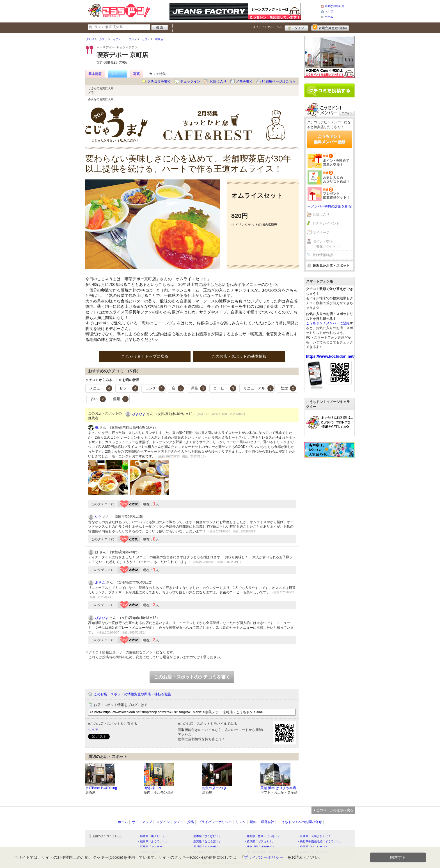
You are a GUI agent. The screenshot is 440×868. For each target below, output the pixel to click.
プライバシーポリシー (215, 822)
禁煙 (288, 388)
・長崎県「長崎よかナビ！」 (315, 836)
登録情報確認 (323, 255)
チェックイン (190, 81)
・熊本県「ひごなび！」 (206, 836)
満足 (199, 388)
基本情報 (95, 74)
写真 (137, 74)
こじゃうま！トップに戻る (145, 356)
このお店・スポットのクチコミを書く (192, 677)
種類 (121, 399)
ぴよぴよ (139, 414)
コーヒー (225, 388)
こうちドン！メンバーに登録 (328, 323)
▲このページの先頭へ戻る (333, 810)
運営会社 (267, 822)
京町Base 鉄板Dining (101, 788)
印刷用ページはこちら (279, 81)
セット (129, 388)
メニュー (101, 388)
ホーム (329, 17)
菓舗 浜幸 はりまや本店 (278, 788)
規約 (253, 822)
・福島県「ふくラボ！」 (153, 841)
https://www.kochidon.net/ (330, 356)
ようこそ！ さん (268, 27)
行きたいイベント (326, 224)
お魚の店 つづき (214, 788)
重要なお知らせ (334, 6)
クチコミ (118, 74)
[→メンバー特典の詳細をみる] (330, 206)
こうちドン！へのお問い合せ (300, 822)
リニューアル (258, 388)
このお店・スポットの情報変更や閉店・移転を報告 (132, 694)
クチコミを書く (159, 81)
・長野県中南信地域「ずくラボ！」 (320, 841)
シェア (93, 730)
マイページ (321, 233)
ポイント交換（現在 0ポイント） (327, 244)
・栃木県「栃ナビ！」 (151, 836)
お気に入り (218, 81)
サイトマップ (142, 822)
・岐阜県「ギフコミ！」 (259, 841)
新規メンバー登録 (330, 27)
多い (98, 399)
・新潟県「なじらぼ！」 (206, 841)
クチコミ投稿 (184, 822)
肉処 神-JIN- (153, 788)
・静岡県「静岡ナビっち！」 (262, 836)
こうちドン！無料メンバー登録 (329, 139)
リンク (241, 822)
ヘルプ (329, 11)
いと (98, 517)
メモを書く (244, 81)
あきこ (100, 582)
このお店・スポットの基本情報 (239, 356)
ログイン (296, 27)
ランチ (155, 388)
